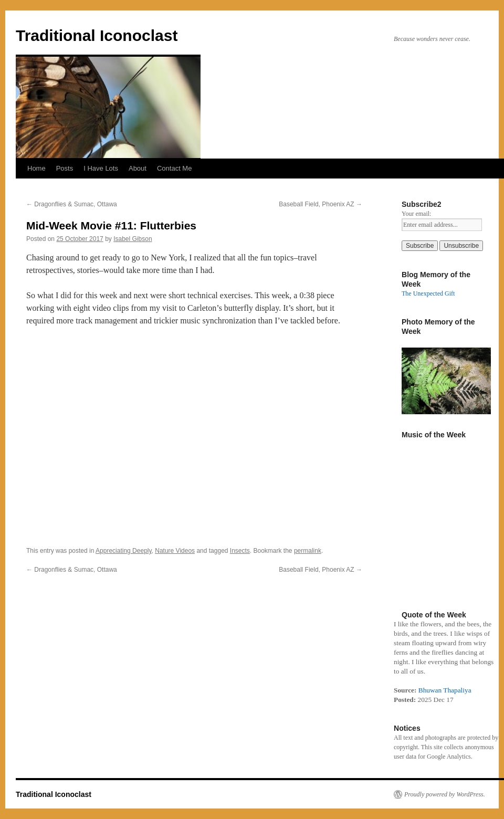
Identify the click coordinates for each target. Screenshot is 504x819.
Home (36, 168)
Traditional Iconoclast (97, 35)
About (138, 168)
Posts (65, 168)
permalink (308, 551)
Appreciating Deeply (124, 551)
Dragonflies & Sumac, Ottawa (72, 204)
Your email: (416, 214)
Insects (240, 551)
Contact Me (174, 168)
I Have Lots (101, 168)
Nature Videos (175, 551)
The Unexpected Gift (428, 293)
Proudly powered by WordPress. (445, 794)
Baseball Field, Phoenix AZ (321, 204)
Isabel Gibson (133, 239)
